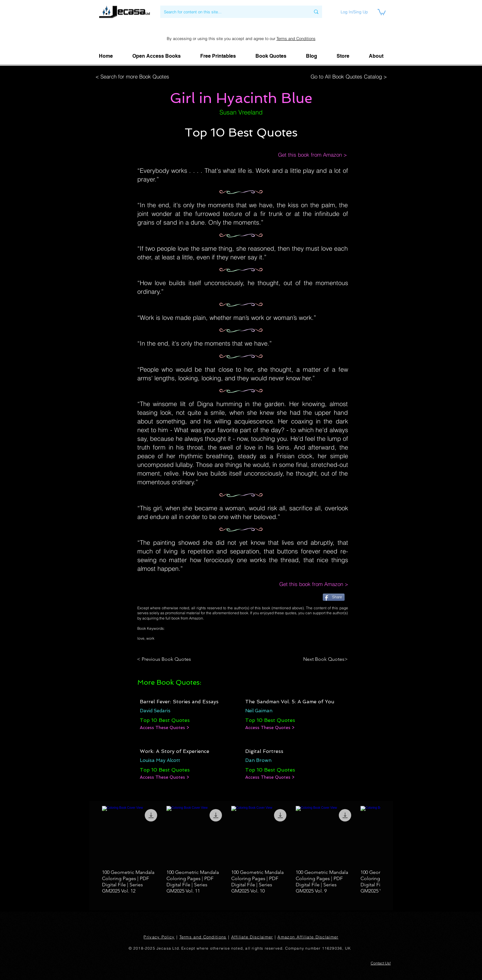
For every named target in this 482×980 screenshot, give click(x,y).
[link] (382, 12)
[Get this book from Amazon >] (306, 155)
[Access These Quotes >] (164, 728)
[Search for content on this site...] (232, 12)
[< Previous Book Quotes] (165, 659)
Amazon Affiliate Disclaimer (308, 937)
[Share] (334, 597)
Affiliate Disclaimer (252, 937)
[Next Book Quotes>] (323, 659)
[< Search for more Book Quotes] (134, 76)
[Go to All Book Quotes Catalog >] (347, 76)
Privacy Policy (159, 937)
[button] (376, 56)
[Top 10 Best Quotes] (165, 720)
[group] (241, 850)
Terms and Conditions (296, 38)
